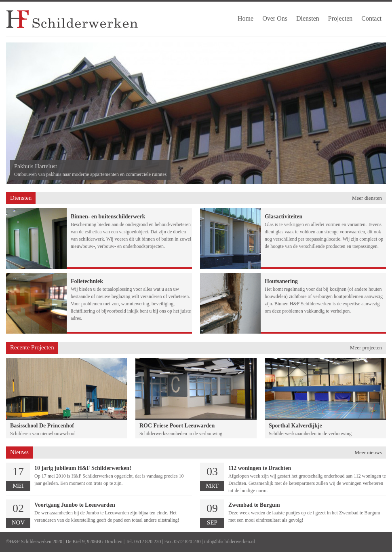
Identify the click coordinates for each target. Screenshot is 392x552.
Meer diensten (367, 198)
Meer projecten (366, 348)
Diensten (21, 198)
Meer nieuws (368, 452)
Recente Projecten (32, 347)
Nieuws (19, 452)
